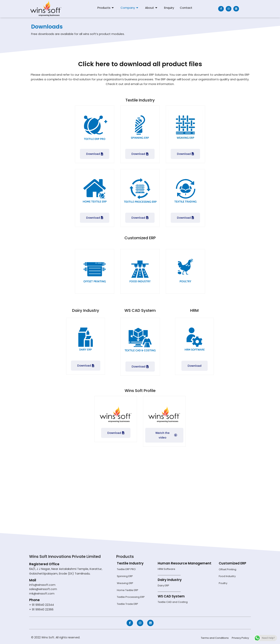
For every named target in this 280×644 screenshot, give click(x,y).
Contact (186, 8)
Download (95, 154)
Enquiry (169, 8)
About (152, 8)
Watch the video (166, 435)
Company (130, 8)
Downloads (50, 26)
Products (106, 8)
